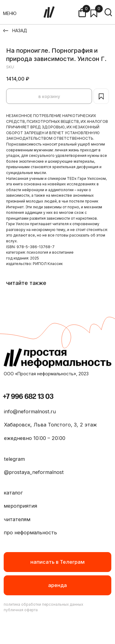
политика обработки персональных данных (43, 604)
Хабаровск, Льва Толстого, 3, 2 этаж (50, 425)
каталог (13, 493)
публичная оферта (21, 610)
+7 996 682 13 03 (28, 397)
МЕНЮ (10, 13)
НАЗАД (20, 30)
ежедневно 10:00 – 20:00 (35, 438)
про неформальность (30, 532)
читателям (17, 519)
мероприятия (20, 506)
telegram (14, 459)
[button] (58, 585)
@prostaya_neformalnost (34, 472)
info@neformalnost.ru (30, 411)
